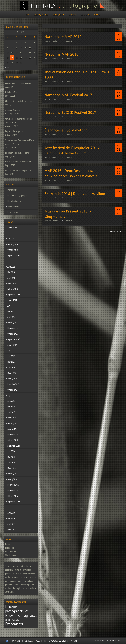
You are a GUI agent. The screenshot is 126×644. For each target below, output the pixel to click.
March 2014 (12, 468)
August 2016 (12, 345)
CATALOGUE (72, 15)
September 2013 (14, 502)
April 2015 (11, 412)
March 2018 (12, 283)
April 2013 (11, 524)
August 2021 (12, 227)
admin (61, 41)
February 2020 (13, 244)
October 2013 (13, 496)
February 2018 (13, 289)
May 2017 (11, 311)
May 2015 (11, 406)
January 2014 (12, 479)
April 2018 (11, 278)
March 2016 (12, 373)
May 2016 (11, 362)
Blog (27, 15)
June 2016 (11, 356)
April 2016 (11, 367)
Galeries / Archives (41, 15)
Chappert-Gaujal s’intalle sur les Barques (20, 101)
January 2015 (12, 429)
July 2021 (11, 233)
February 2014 (13, 474)
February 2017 (13, 323)
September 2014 (14, 446)
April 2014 (11, 462)
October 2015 (13, 390)
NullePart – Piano (12, 92)
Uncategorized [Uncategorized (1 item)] (16, 620)
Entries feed (10, 548)
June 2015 (11, 401)
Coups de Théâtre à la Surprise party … (20, 171)
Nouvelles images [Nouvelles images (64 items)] (18, 615)
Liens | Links (85, 15)
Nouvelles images (14, 201)
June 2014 (11, 451)
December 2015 (13, 384)
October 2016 (13, 334)
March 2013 (12, 530)
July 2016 (11, 351)
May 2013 (11, 518)
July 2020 (11, 239)
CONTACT (97, 15)
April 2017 (11, 317)
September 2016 (14, 339)
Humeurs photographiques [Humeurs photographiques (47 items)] (17, 609)
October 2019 (13, 250)
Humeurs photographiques (17, 196)
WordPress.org (10, 555)
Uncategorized (13, 212)
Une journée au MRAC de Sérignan (18, 162)
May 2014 (11, 457)
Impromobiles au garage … (15, 131)
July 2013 (11, 507)
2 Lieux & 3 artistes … (14, 110)
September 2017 (14, 295)
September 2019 (14, 256)
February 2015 (13, 423)
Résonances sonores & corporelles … (19, 83)
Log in (8, 544)
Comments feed (11, 551)
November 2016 (13, 328)
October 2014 (13, 440)
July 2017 (11, 306)
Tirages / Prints (58, 15)
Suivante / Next (116, 232)
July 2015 (11, 395)
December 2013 (13, 485)
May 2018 (11, 272)
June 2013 (11, 513)
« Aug (7, 67)
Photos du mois (13, 207)
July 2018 (11, 261)
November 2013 (13, 490)
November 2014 (13, 435)
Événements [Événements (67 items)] (14, 624)
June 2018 (11, 267)
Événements (12, 190)
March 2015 (12, 418)
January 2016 (12, 379)
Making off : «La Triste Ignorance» (18, 153)
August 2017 (12, 300)
